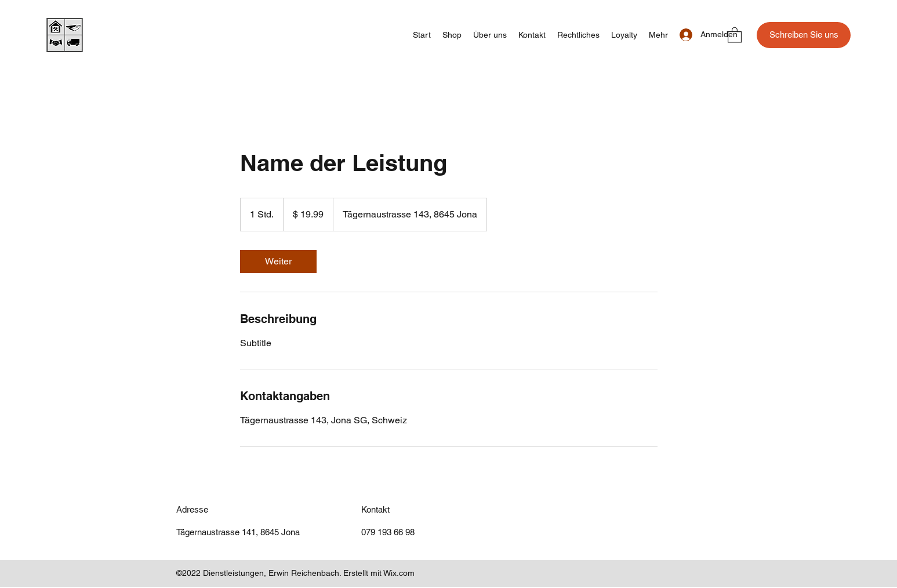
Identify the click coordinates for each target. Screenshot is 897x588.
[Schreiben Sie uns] (804, 35)
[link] (278, 262)
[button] (735, 35)
